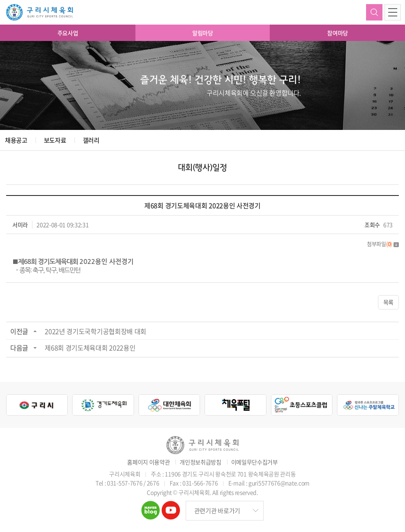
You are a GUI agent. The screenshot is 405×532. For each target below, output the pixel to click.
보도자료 (55, 140)
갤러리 (91, 140)
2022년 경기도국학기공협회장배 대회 (96, 331)
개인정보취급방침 (200, 462)
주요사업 (68, 33)
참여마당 (338, 33)
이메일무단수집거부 (255, 462)
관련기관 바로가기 (217, 511)
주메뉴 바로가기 (0, 0)
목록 (388, 302)
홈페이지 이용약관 (148, 462)
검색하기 (374, 12)
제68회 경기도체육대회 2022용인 (90, 348)
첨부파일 (383, 244)
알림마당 (203, 33)
